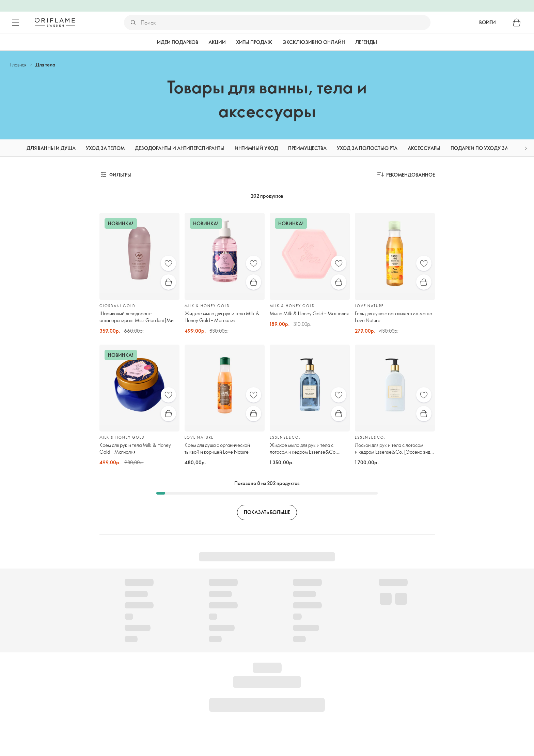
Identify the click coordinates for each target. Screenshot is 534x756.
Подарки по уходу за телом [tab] (488, 148)
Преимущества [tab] (307, 148)
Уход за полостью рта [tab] (367, 148)
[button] (526, 148)
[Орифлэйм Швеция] (55, 22)
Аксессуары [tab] (424, 148)
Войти (488, 22)
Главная (18, 65)
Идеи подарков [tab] (178, 42)
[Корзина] (517, 22)
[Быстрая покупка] (168, 282)
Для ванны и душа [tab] (51, 148)
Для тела (45, 65)
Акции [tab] (217, 42)
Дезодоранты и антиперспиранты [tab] (180, 148)
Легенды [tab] (366, 42)
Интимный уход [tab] (256, 148)
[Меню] (16, 22)
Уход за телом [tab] (105, 148)
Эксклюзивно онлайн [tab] (314, 42)
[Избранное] (168, 263)
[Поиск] (285, 22)
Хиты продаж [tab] (254, 42)
